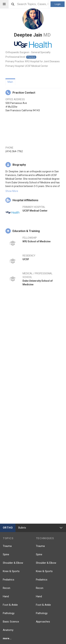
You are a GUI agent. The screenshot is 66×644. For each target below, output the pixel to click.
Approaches (43, 622)
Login (58, 4)
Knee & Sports (11, 571)
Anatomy (8, 630)
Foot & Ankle (10, 605)
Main (10, 82)
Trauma (7, 546)
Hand (6, 596)
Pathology (9, 613)
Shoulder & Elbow (13, 563)
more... (7, 638)
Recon (7, 588)
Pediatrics (9, 580)
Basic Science (11, 622)
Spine (6, 554)
